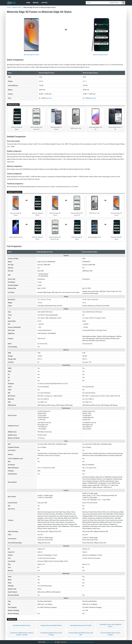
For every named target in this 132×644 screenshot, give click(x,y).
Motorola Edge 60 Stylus (100, 55)
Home (28, 3)
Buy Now (49, 98)
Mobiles (36, 3)
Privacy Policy (71, 642)
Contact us (91, 642)
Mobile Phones (17, 7)
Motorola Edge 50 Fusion (32, 55)
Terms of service (81, 642)
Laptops (44, 3)
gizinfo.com (50, 642)
